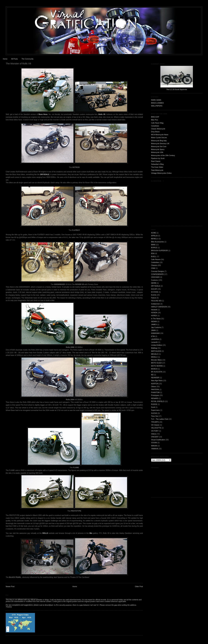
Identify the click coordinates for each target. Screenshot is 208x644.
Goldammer (156, 304)
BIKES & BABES (157, 103)
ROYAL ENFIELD (158, 401)
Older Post (139, 587)
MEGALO (155, 354)
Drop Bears (155, 132)
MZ (152, 375)
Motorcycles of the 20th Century (163, 155)
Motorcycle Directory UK (160, 144)
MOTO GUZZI (156, 363)
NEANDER (155, 378)
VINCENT (155, 437)
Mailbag (154, 348)
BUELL (154, 257)
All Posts (14, 59)
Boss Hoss (43, 114)
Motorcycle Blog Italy (159, 141)
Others (154, 387)
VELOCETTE (156, 428)
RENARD (155, 398)
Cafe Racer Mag (157, 123)
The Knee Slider (157, 167)
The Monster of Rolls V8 (18, 64)
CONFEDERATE (157, 274)
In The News (156, 319)
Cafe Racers (156, 260)
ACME (154, 233)
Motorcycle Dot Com (159, 147)
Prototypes (155, 395)
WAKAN (154, 446)
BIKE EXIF (155, 117)
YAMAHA (155, 449)
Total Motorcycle (157, 170)
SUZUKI (154, 413)
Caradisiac (155, 126)
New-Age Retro (157, 381)
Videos (154, 434)
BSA (153, 253)
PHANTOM (155, 392)
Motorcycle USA (157, 152)
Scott (153, 407)
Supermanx (155, 410)
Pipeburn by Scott (158, 158)
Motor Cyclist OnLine (159, 138)
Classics (154, 265)
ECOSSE (155, 292)
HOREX (154, 316)
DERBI (154, 283)
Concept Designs (158, 271)
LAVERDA (155, 339)
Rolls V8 (102, 114)
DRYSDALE (45, 174)
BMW (153, 245)
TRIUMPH (155, 422)
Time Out (155, 416)
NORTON (155, 384)
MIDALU (154, 357)
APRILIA (154, 236)
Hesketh (154, 310)
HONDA (154, 313)
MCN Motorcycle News (160, 135)
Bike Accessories (158, 242)
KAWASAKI (156, 333)
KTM (153, 336)
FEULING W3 (156, 301)
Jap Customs (156, 327)
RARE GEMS (156, 100)
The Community (28, 59)
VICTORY (155, 431)
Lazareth (154, 342)
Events (154, 295)
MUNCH (154, 369)
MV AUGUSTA (157, 372)
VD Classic (155, 425)
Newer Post (10, 587)
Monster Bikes (156, 360)
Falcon (154, 298)
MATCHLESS (156, 351)
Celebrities (155, 262)
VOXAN (154, 443)
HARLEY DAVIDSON (159, 307)
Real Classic (156, 161)
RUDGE (154, 404)
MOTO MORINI (157, 366)
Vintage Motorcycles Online (161, 173)
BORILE (154, 248)
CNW (153, 268)
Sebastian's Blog (157, 164)
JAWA (153, 330)
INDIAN (154, 322)
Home (5, 59)
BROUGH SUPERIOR (159, 251)
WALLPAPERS (157, 106)
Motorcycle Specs (158, 149)
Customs (154, 280)
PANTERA (155, 390)
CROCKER (155, 277)
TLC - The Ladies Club (160, 419)
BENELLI (155, 239)
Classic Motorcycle (158, 129)
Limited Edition (157, 345)
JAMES (154, 325)
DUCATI (154, 289)
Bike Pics (155, 120)
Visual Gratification (158, 440)
